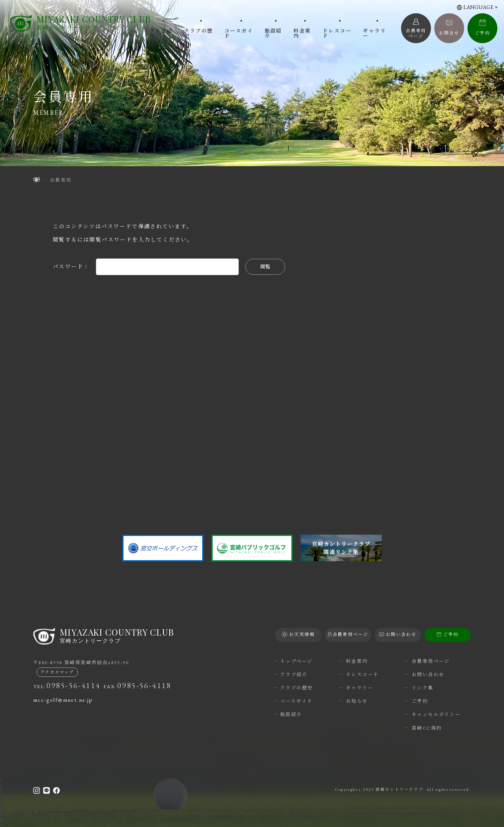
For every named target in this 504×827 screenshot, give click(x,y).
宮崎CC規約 (427, 728)
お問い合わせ (428, 674)
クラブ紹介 (161, 33)
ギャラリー (375, 33)
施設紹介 (273, 33)
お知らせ (357, 701)
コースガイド (239, 33)
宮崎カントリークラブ (94, 23)
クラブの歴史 (199, 33)
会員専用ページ (431, 661)
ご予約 (482, 33)
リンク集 (423, 688)
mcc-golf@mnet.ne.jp (63, 700)
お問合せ (449, 33)
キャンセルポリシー (436, 714)
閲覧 (265, 267)
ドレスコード (337, 33)
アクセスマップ (57, 672)
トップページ (296, 661)
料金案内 (302, 33)
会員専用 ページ (416, 33)
